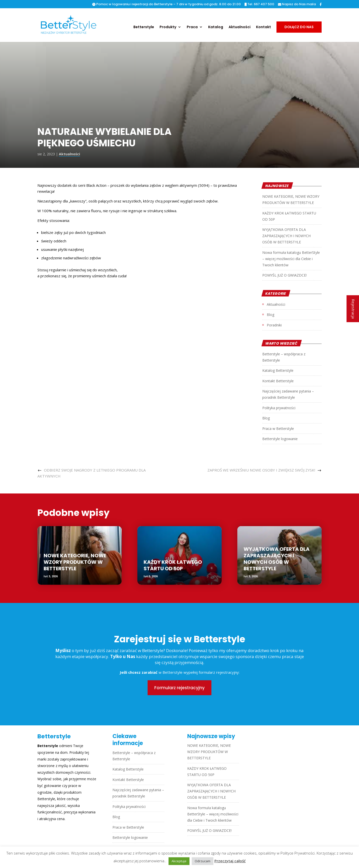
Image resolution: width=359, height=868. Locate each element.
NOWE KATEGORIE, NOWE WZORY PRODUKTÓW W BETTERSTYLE (75, 562)
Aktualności (240, 27)
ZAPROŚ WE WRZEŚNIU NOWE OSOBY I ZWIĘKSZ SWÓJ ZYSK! (261, 470)
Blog (270, 315)
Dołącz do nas (299, 27)
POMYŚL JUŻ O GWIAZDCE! (284, 275)
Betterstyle (144, 27)
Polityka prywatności (279, 408)
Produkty (168, 27)
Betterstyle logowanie (280, 439)
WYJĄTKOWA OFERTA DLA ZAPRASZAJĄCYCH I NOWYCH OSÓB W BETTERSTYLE (286, 236)
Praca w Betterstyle (278, 429)
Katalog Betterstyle (278, 370)
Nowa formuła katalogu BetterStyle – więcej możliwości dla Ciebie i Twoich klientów (291, 259)
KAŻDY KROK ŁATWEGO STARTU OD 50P (173, 565)
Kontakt (264, 27)
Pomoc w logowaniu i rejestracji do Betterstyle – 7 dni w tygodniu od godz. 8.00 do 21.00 (167, 4)
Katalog (216, 27)
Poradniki (274, 325)
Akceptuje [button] (179, 861)
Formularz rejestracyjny (179, 688)
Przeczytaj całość (230, 861)
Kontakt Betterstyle (278, 381)
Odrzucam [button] (203, 861)
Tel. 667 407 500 (259, 4)
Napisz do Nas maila (297, 4)
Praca (192, 27)
